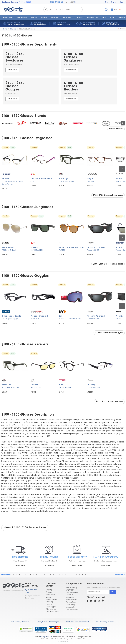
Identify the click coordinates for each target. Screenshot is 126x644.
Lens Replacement (53, 612)
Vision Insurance (72, 592)
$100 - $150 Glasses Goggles (109, 333)
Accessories (93, 18)
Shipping (49, 590)
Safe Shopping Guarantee (106, 622)
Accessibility (71, 607)
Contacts (79, 18)
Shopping (49, 602)
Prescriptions (50, 595)
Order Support (51, 607)
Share (121, 29)
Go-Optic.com (46, 637)
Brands (44, 18)
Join (113, 592)
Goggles (55, 18)
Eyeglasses (8, 18)
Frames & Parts (51, 599)
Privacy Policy (71, 600)
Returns (49, 592)
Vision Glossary (72, 609)
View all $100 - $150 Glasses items (25, 528)
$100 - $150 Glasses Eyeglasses (108, 195)
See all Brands (116, 129)
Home (5, 29)
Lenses (34, 18)
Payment (49, 604)
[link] (41, 630)
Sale (112, 18)
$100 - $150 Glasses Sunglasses (108, 264)
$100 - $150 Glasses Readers (109, 402)
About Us (70, 595)
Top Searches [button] (63, 642)
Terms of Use (71, 602)
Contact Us (70, 597)
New (104, 18)
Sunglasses (22, 18)
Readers (67, 18)
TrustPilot (68, 630)
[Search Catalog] (46, 10)
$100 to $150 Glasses (27, 29)
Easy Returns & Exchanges (49, 622)
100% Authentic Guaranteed (77, 622)
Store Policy (71, 605)
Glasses (13, 29)
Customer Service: (10, 2)
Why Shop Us (51, 609)
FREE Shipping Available (20, 622)
